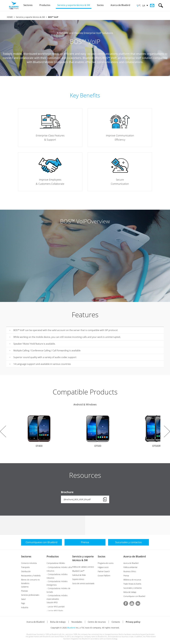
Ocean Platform (104, 576)
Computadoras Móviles (56, 563)
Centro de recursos (97, 622)
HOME (10, 17)
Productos (53, 556)
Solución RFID (52, 602)
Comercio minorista (29, 563)
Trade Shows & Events (132, 584)
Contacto (116, 622)
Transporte (25, 567)
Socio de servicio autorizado (83, 583)
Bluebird (71, 628)
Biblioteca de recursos (132, 580)
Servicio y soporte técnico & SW (30, 17)
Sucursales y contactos (133, 588)
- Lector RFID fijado (55, 611)
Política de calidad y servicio (83, 567)
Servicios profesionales (30, 595)
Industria (25, 607)
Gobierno (25, 587)
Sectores (26, 556)
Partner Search (104, 571)
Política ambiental (130, 567)
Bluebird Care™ (78, 571)
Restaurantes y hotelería (31, 576)
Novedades (77, 622)
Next (167, 431)
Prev (3, 431)
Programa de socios (106, 563)
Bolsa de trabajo (130, 592)
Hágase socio (103, 567)
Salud (23, 599)
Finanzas (24, 591)
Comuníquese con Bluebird (134, 596)
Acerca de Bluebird (135, 556)
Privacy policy (133, 622)
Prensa (126, 576)
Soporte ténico (78, 579)
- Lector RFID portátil (56, 607)
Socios (102, 556)
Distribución (26, 571)
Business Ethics (130, 571)
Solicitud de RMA (79, 575)
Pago (23, 603)
